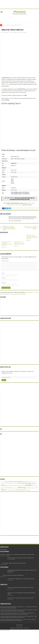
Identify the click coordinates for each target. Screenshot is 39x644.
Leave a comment (24, 32)
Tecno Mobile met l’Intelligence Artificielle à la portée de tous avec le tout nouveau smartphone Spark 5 (9, 228)
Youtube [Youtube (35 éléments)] (27, 490)
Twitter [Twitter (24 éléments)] (9, 490)
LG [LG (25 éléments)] (17, 486)
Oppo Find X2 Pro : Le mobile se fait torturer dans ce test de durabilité (30, 227)
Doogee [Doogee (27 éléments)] (11, 484)
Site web (4, 283)
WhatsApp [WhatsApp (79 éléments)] (18, 490)
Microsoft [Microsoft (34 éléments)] (23, 486)
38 (6, 570)
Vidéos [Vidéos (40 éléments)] (12, 490)
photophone (6, 84)
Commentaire (5, 261)
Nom (3, 273)
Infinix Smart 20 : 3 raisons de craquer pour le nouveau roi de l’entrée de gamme (32, 237)
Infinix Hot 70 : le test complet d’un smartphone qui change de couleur (7, 244)
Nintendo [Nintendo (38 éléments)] (3, 488)
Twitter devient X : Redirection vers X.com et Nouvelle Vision (21, 584)
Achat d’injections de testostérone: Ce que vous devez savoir (21, 563)
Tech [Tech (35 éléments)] (37, 488)
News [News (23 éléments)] (37, 486)
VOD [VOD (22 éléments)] (14, 490)
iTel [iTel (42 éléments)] (11, 486)
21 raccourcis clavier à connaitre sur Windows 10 (13, 581)
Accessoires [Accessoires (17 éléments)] (3, 482)
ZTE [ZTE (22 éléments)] (29, 490)
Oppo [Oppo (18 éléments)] (13, 488)
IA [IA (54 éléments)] (36, 484)
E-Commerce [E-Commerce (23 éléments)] (15, 484)
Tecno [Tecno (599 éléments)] (3, 490)
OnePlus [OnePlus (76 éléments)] (10, 488)
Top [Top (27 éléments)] (7, 490)
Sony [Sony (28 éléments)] (32, 488)
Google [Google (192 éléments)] (28, 483)
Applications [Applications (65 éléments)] (25, 482)
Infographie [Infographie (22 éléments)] (8, 486)
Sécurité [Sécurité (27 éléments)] (34, 488)
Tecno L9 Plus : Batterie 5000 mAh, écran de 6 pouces (14, 569)
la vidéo (11, 98)
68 (16, 557)
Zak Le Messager (5, 32)
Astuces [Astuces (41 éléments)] (30, 482)
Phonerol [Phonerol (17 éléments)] (16, 488)
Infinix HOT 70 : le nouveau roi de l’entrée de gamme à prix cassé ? (19, 243)
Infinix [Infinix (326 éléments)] (3, 485)
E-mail (3, 278)
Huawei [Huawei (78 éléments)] (33, 484)
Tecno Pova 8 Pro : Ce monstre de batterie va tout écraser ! (21, 604)
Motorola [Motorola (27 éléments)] (34, 486)
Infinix (17, 32)
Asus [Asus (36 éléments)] (33, 482)
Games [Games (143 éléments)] (24, 483)
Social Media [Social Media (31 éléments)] (28, 488)
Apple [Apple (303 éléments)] (20, 482)
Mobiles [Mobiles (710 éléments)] (29, 485)
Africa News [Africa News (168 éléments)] (9, 482)
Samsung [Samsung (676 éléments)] (22, 488)
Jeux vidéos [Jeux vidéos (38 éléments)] (14, 486)
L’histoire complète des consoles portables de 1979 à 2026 (12, 25)
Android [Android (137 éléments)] (15, 482)
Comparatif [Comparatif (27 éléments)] (7, 484)
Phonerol (19, 12)
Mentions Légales (4, 549)
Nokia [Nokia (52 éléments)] (6, 488)
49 (14, 565)
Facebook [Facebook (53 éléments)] (19, 484)
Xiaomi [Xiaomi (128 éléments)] (23, 490)
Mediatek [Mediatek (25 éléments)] (19, 486)
